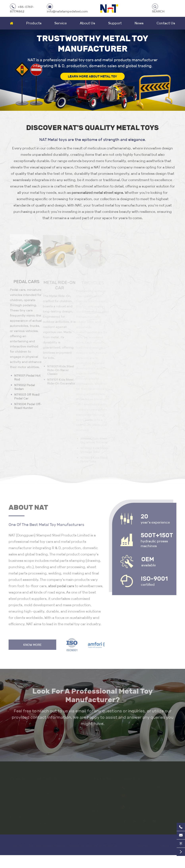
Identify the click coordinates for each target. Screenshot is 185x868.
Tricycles (16, 803)
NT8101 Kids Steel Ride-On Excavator (63, 823)
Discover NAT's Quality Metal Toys (92, 127)
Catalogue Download (100, 801)
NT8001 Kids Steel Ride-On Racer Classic (60, 814)
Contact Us (166, 23)
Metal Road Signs (18, 818)
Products (34, 23)
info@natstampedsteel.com (67, 11)
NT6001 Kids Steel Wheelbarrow (59, 806)
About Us (87, 23)
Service (61, 23)
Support (115, 23)
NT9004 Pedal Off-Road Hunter (28, 407)
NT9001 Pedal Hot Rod (27, 379)
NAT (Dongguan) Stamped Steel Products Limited (66, 844)
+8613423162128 (158, 806)
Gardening (18, 810)
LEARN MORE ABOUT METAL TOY (92, 76)
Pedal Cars (26, 283)
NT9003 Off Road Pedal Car (27, 398)
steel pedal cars (60, 586)
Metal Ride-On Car (21, 795)
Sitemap (142, 844)
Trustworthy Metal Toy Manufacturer (92, 43)
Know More (31, 645)
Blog (96, 816)
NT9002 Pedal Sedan (25, 388)
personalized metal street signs (97, 193)
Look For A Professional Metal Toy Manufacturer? (93, 697)
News (139, 23)
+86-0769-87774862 (149, 786)
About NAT (27, 507)
